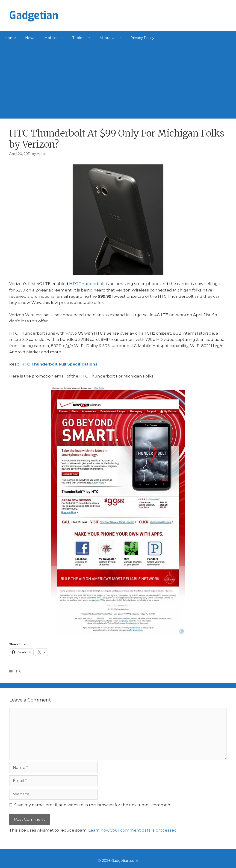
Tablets (84, 38)
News (30, 38)
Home (10, 38)
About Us (113, 38)
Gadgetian (34, 15)
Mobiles (56, 38)
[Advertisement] (118, 79)
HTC (18, 671)
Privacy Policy (142, 38)
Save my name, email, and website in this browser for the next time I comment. (93, 805)
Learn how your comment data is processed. (133, 830)
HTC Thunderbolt (87, 284)
